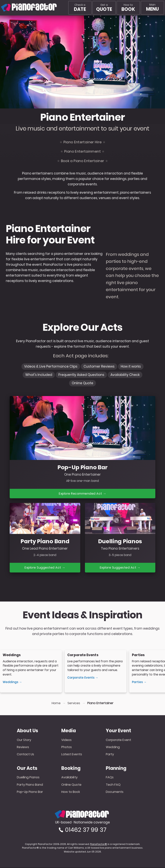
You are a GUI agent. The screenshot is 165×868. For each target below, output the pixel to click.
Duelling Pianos (28, 778)
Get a (104, 8)
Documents (115, 792)
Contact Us (26, 755)
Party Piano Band (30, 785)
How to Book (71, 792)
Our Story (24, 740)
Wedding (113, 748)
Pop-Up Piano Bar (30, 792)
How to (128, 8)
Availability (69, 778)
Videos (67, 740)
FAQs (110, 778)
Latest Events (72, 755)
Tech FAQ (113, 785)
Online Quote (71, 785)
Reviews (23, 748)
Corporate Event (119, 740)
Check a (80, 8)
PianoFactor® (99, 845)
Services (74, 704)
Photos (67, 748)
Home (56, 704)
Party (110, 755)
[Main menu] (152, 8)
